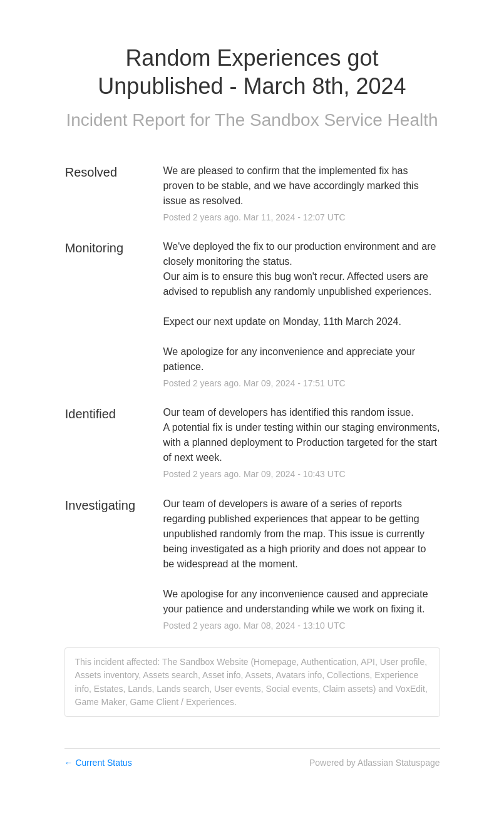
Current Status (98, 763)
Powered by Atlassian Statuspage (375, 763)
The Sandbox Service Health (326, 120)
